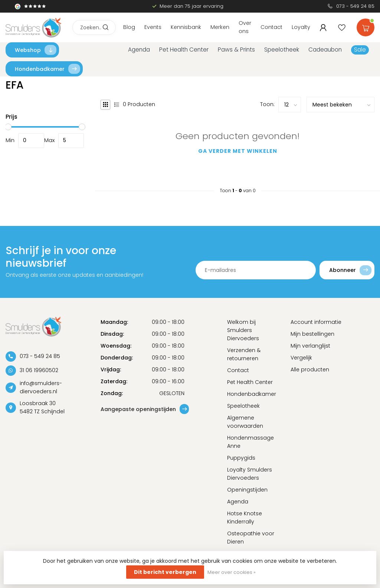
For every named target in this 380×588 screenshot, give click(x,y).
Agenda (139, 50)
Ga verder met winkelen (238, 151)
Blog (129, 27)
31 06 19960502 (39, 370)
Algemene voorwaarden (245, 422)
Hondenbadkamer (47, 69)
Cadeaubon (325, 50)
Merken (220, 27)
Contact (271, 27)
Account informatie (316, 322)
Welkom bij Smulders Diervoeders (243, 330)
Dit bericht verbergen (165, 572)
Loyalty (301, 27)
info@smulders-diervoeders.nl (41, 387)
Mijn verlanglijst (310, 346)
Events (153, 27)
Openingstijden (247, 490)
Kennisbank (186, 27)
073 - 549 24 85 (355, 6)
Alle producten (310, 369)
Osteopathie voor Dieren (251, 538)
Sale (360, 50)
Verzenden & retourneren (244, 354)
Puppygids (241, 458)
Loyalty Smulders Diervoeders (250, 474)
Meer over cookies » (232, 572)
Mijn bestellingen (312, 334)
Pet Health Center (184, 50)
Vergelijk (301, 358)
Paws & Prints (236, 50)
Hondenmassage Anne (250, 442)
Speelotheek (282, 50)
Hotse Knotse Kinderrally (245, 518)
